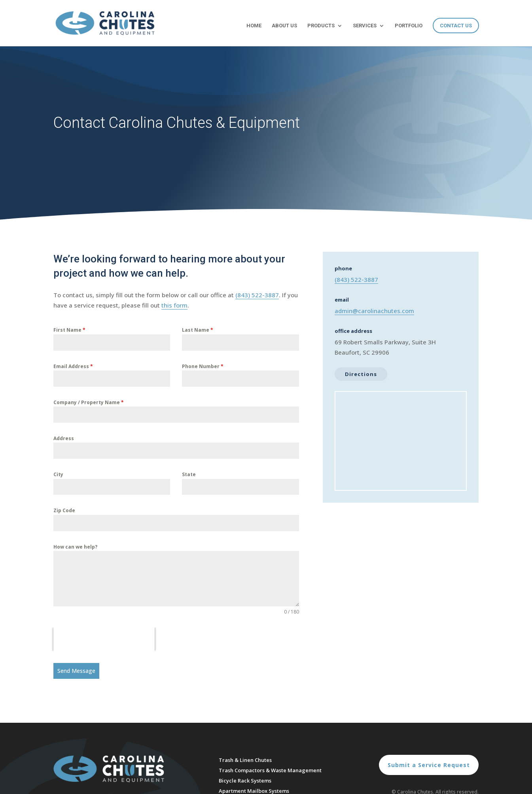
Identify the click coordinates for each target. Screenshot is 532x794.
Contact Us (456, 26)
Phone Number (203, 366)
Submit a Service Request (429, 765)
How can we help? (75, 547)
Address (64, 438)
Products (321, 26)
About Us (284, 26)
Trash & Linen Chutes (245, 760)
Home (254, 26)
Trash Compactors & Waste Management (270, 770)
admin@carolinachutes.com (374, 311)
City (58, 474)
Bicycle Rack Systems (245, 781)
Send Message (76, 671)
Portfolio (409, 26)
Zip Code (64, 510)
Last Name (198, 330)
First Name (69, 330)
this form (174, 305)
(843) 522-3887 (257, 295)
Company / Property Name (89, 402)
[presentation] (104, 639)
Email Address (73, 366)
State (189, 474)
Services (365, 26)
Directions (361, 374)
